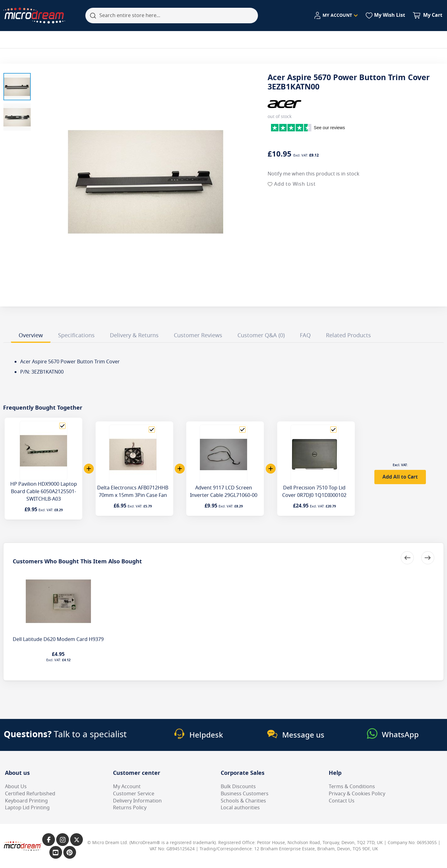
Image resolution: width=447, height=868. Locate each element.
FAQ (305, 335)
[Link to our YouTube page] (56, 852)
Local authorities (240, 808)
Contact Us (342, 801)
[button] (17, 87)
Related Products (348, 335)
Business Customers (245, 794)
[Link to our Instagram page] (63, 840)
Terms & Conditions (352, 787)
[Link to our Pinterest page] (70, 852)
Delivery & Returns (134, 335)
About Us (16, 787)
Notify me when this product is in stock (314, 174)
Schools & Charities (243, 801)
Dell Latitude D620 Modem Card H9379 (58, 639)
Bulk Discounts (238, 787)
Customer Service (134, 794)
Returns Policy (130, 808)
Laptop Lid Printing (27, 808)
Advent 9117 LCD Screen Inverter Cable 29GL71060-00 (224, 492)
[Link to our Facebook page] (49, 840)
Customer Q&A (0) (261, 335)
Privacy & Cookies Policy (357, 794)
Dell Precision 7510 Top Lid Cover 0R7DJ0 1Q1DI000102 (314, 492)
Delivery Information (137, 801)
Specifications (76, 335)
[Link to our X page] (77, 840)
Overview (31, 335)
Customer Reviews (198, 335)
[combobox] (172, 16)
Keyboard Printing (26, 801)
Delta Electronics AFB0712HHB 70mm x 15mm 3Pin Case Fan (133, 492)
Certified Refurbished (30, 794)
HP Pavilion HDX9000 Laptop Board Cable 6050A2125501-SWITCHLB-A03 (44, 492)
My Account (127, 787)
